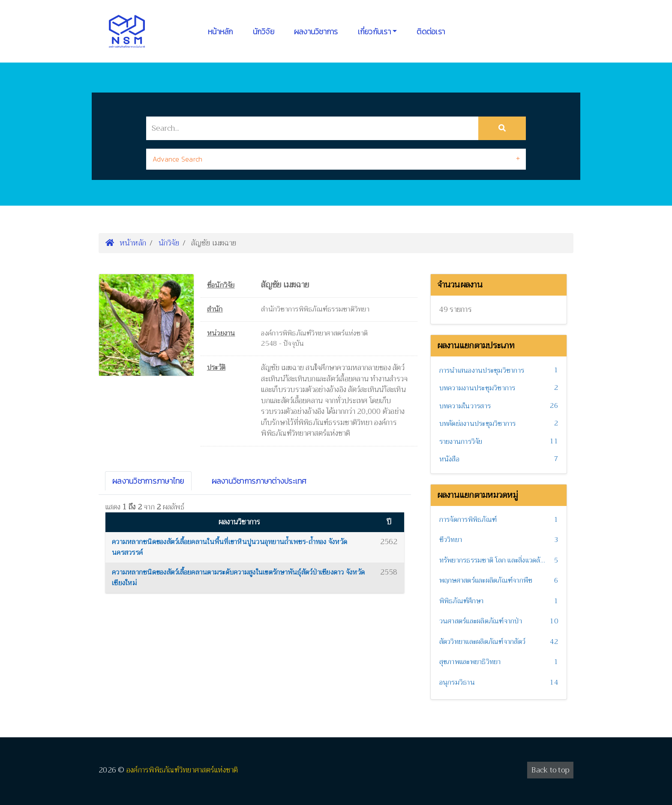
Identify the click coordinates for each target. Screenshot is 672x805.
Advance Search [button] (178, 159)
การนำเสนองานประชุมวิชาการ (482, 371)
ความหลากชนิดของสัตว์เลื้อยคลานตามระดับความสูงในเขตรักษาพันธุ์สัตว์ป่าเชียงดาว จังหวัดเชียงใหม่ (238, 578)
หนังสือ (449, 459)
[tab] (336, 159)
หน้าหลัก (220, 31)
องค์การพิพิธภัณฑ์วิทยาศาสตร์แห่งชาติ (182, 770)
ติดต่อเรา (431, 31)
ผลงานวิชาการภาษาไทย (148, 481)
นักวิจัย (264, 31)
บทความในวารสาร (465, 406)
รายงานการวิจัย (461, 442)
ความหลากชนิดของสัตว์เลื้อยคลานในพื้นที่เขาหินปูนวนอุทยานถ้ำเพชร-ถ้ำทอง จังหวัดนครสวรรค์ (229, 548)
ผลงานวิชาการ (316, 31)
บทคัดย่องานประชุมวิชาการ (478, 424)
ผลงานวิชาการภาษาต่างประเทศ (259, 481)
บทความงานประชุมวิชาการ (477, 388)
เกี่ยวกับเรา (374, 31)
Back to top (550, 770)
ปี (389, 522)
